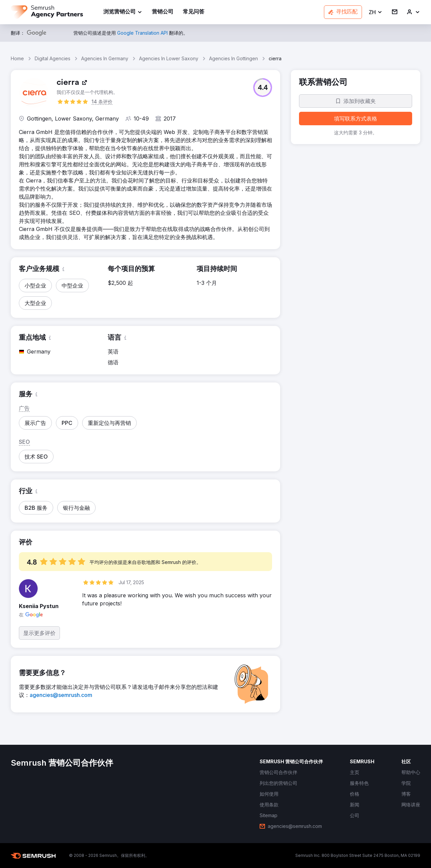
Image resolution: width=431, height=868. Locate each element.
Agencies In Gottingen (234, 58)
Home (17, 58)
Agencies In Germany (105, 58)
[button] (376, 12)
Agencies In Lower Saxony (169, 58)
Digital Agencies (53, 58)
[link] (163, 12)
